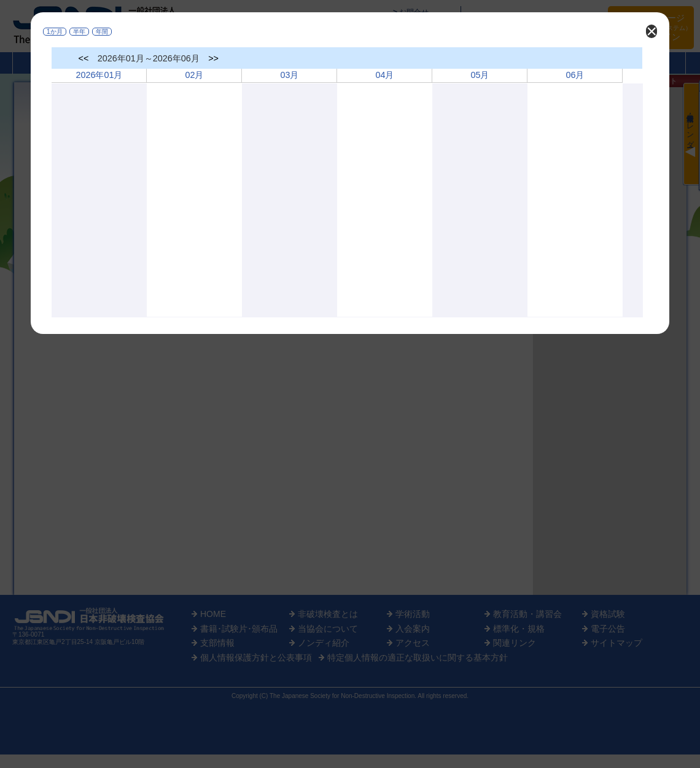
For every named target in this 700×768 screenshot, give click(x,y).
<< (84, 58)
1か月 (55, 32)
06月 (575, 75)
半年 (79, 32)
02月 (194, 75)
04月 (384, 75)
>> (213, 58)
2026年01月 (99, 75)
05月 (480, 75)
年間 (102, 32)
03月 (289, 75)
